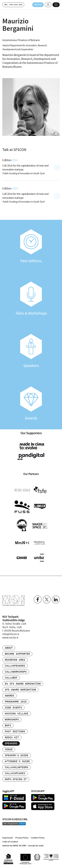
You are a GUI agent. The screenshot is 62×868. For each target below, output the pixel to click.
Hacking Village (17, 714)
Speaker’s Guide (17, 756)
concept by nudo (36, 846)
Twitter (47, 599)
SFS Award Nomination (20, 690)
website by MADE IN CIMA (14, 846)
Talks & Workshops (31, 299)
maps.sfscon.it (16, 779)
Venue (9, 750)
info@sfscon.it (11, 634)
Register (38, 5)
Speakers (31, 351)
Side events (13, 708)
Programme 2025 (16, 702)
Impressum (8, 838)
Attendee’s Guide (17, 761)
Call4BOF (11, 678)
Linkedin (56, 599)
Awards (31, 404)
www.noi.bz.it (10, 638)
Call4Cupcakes (15, 773)
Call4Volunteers (17, 767)
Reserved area (15, 660)
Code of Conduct (10, 842)
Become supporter (17, 654)
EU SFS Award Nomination (23, 684)
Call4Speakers (15, 666)
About (9, 648)
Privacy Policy (22, 838)
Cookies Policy (38, 838)
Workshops (12, 720)
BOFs (8, 726)
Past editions (31, 246)
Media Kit (12, 738)
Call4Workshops (16, 672)
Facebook (38, 599)
